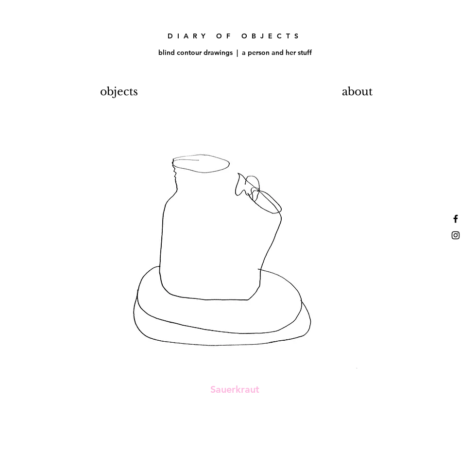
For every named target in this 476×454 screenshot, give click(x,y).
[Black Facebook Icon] (456, 219)
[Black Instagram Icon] (456, 235)
